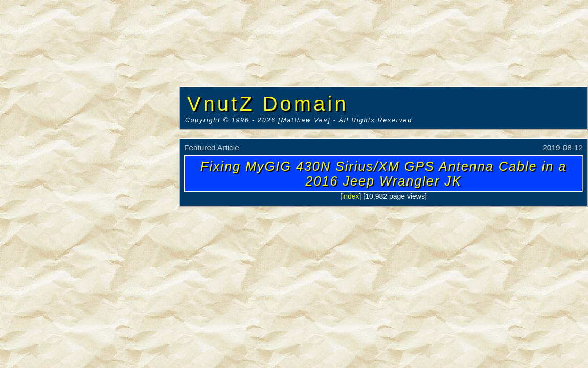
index (350, 196)
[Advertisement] (89, 156)
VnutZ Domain (268, 104)
